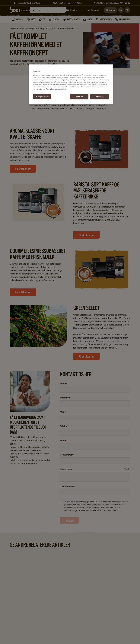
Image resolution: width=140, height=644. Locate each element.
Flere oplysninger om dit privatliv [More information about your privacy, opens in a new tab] (57, 89)
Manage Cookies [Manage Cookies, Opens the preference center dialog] (42, 97)
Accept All (100, 97)
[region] (71, 84)
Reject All (79, 97)
